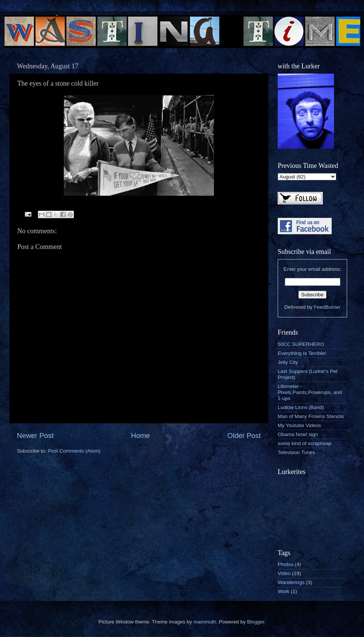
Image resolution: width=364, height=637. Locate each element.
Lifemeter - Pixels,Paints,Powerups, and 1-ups (310, 392)
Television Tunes (296, 452)
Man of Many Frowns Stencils (311, 416)
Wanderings (291, 582)
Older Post (244, 435)
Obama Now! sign (298, 434)
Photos (286, 564)
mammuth (205, 622)
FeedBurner (327, 307)
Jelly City (288, 362)
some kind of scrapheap (305, 443)
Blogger (256, 622)
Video (284, 573)
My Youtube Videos (299, 425)
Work (284, 591)
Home (140, 435)
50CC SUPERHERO (301, 344)
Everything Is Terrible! (302, 353)
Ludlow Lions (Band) (301, 407)
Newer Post (35, 435)
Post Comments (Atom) (74, 451)
